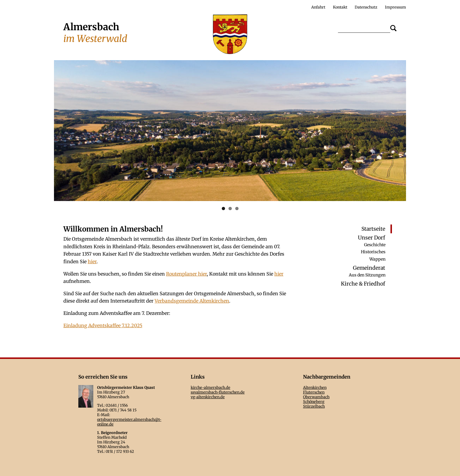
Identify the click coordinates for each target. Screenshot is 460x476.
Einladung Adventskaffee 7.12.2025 (103, 325)
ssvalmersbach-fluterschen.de (218, 392)
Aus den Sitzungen (367, 275)
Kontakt (340, 7)
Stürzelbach (314, 406)
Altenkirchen (315, 387)
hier (92, 261)
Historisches (373, 252)
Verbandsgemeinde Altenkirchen (192, 301)
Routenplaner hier (186, 274)
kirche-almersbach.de (210, 387)
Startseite (373, 229)
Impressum (395, 7)
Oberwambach (316, 397)
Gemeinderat (369, 268)
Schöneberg (314, 401)
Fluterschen (314, 392)
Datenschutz (366, 7)
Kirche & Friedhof (363, 284)
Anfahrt (318, 7)
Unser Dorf (372, 238)
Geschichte (375, 244)
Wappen (377, 259)
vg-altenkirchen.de (208, 397)
